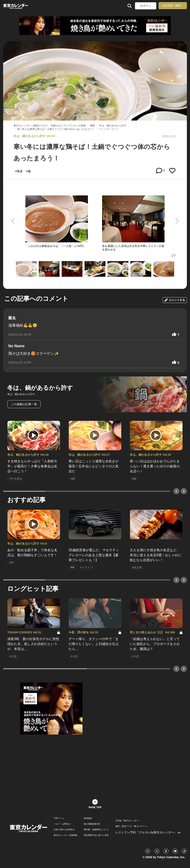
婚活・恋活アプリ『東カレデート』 (132, 826)
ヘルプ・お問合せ (62, 824)
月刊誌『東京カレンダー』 (128, 821)
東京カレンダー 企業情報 (66, 835)
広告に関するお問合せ (64, 830)
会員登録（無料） (173, 6)
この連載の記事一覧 (24, 404)
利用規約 (88, 818)
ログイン (146, 6)
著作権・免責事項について (96, 830)
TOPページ (59, 818)
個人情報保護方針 (92, 824)
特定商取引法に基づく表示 (96, 835)
